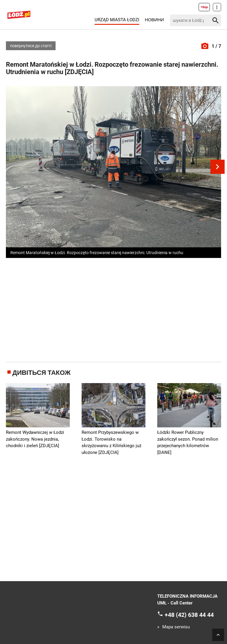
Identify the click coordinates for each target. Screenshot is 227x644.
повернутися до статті (31, 46)
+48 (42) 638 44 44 (189, 615)
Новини (154, 20)
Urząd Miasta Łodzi (117, 20)
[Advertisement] (116, 309)
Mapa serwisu (176, 627)
